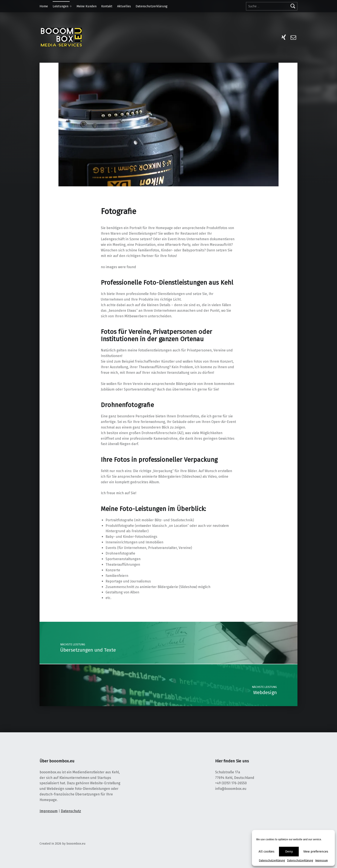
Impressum (322, 860)
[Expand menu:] (71, 6)
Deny (289, 851)
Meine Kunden (87, 6)
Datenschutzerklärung (272, 860)
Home (44, 6)
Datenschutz (71, 811)
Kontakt (107, 6)
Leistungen (61, 6)
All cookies (267, 851)
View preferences (316, 851)
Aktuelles (124, 6)
